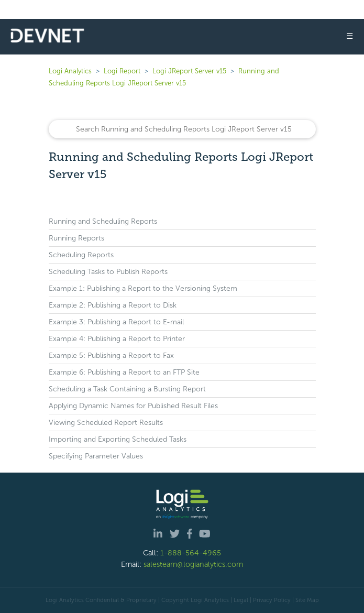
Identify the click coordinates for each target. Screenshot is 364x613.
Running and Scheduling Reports (103, 221)
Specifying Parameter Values (96, 456)
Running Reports (76, 238)
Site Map (307, 600)
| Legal (239, 600)
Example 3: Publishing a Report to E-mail (116, 322)
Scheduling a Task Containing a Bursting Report (127, 389)
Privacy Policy (272, 600)
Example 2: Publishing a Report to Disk (113, 305)
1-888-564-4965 (191, 553)
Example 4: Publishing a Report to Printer (117, 339)
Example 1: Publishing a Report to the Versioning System (143, 288)
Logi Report (122, 71)
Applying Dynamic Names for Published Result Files (133, 406)
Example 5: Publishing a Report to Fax (111, 355)
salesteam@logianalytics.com (193, 564)
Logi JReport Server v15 (189, 71)
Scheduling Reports (81, 255)
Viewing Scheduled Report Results (106, 423)
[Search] (182, 129)
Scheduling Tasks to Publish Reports (108, 272)
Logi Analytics (70, 71)
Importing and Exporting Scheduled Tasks (118, 439)
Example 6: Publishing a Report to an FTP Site (124, 372)
